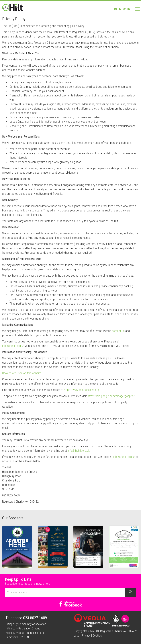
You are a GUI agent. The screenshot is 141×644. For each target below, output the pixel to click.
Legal (77, 636)
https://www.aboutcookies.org (81, 390)
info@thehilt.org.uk (13, 346)
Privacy (86, 636)
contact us (118, 331)
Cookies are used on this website (22, 373)
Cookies (97, 636)
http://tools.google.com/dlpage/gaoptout (111, 396)
